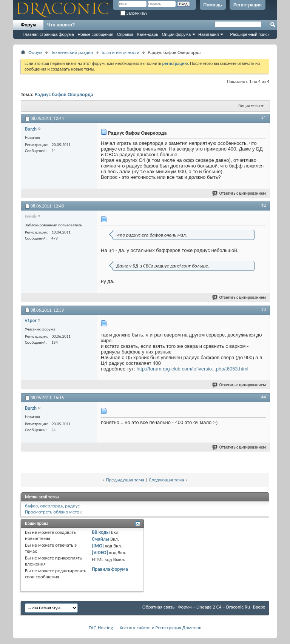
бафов (31, 506)
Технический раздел (72, 52)
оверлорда (52, 506)
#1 (264, 118)
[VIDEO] (100, 553)
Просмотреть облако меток (53, 512)
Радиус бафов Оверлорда (64, 95)
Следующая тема (167, 480)
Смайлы (100, 539)
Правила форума (110, 569)
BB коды (101, 532)
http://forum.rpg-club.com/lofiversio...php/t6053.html (193, 369)
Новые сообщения (96, 34)
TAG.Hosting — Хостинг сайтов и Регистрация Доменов (145, 628)
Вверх (259, 607)
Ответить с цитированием (239, 193)
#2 (264, 205)
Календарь (148, 34)
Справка (125, 34)
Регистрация (248, 5)
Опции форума (176, 34)
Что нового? (61, 25)
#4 (264, 397)
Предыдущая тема (125, 480)
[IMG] (98, 546)
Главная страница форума (48, 34)
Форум (28, 25)
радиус (72, 506)
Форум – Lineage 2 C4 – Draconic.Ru (214, 607)
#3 (264, 309)
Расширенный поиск (250, 34)
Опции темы (249, 106)
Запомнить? (134, 13)
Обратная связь (158, 607)
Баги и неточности (120, 52)
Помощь (213, 5)
